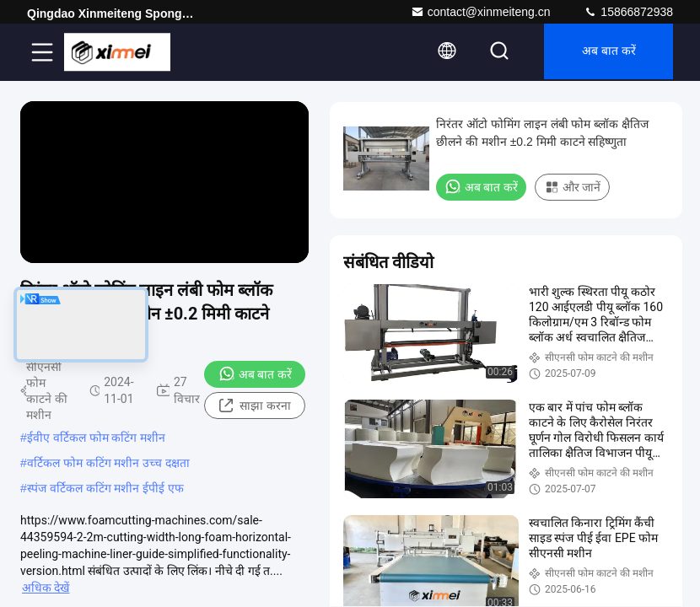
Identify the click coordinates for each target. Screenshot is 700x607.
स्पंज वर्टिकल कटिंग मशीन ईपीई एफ (105, 488)
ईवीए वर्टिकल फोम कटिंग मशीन (97, 438)
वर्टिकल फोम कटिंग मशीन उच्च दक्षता (108, 463)
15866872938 (628, 12)
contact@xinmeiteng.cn (481, 12)
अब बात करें (606, 52)
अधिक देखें (46, 588)
